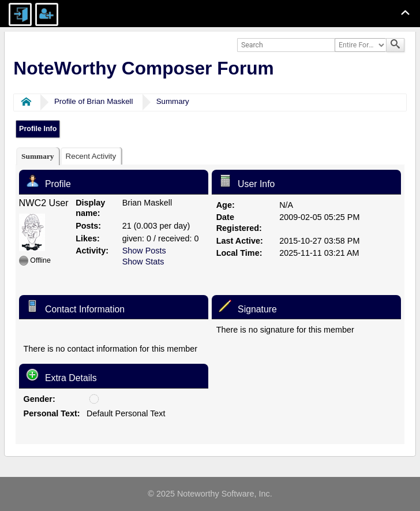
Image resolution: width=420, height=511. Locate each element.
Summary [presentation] (37, 156)
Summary (173, 101)
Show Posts (144, 251)
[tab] (37, 156)
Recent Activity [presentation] (91, 156)
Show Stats (143, 262)
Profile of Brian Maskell (94, 101)
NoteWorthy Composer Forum (143, 68)
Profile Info (38, 129)
